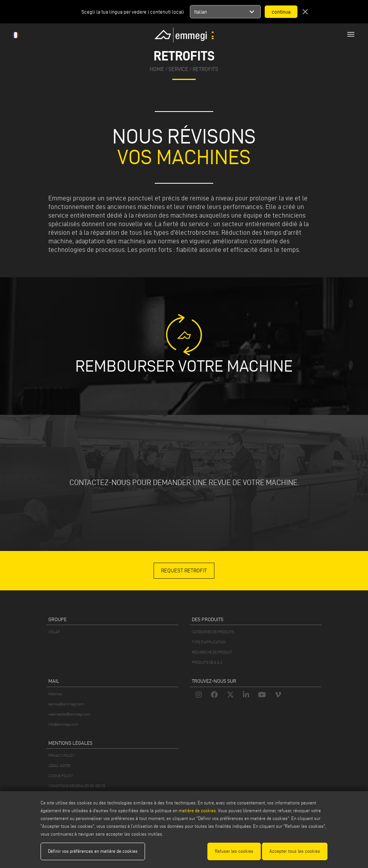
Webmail (55, 694)
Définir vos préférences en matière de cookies (93, 851)
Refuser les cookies (234, 851)
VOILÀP (54, 632)
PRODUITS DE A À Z (207, 662)
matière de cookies (197, 810)
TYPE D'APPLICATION (209, 642)
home (157, 69)
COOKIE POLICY (61, 776)
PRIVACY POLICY (62, 756)
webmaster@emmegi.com (69, 714)
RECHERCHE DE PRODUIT (212, 652)
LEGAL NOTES (59, 766)
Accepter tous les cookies (295, 851)
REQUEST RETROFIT (184, 571)
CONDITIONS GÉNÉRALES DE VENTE (77, 786)
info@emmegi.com (63, 724)
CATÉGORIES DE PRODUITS (213, 632)
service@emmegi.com (66, 704)
